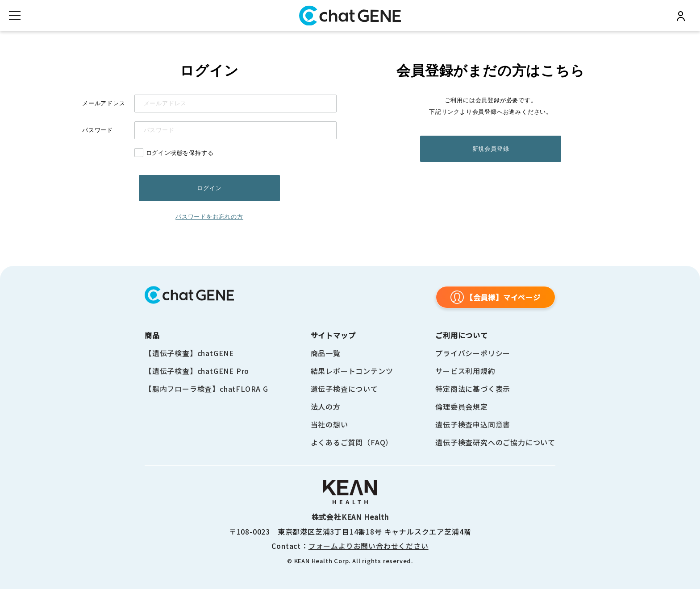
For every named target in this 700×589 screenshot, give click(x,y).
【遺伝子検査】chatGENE (189, 353)
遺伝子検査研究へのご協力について (495, 443)
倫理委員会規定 (462, 407)
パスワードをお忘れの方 (209, 217)
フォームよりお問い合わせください (369, 546)
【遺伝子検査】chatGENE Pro (197, 371)
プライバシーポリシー (473, 353)
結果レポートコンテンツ (352, 371)
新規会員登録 (491, 149)
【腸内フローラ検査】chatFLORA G (206, 389)
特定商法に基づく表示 (473, 389)
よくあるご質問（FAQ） (352, 443)
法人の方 (326, 407)
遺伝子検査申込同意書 (473, 425)
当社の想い (329, 425)
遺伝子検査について (344, 389)
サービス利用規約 (465, 371)
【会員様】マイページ (495, 298)
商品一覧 (326, 353)
